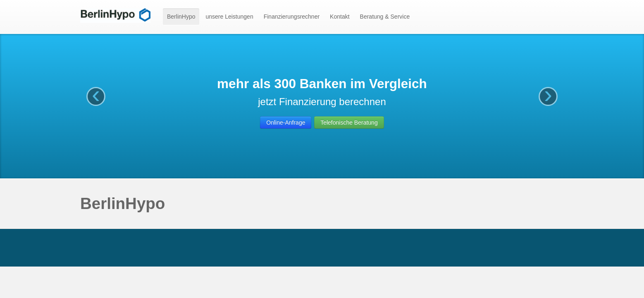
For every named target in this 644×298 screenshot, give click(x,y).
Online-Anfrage (286, 123)
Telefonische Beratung (349, 123)
